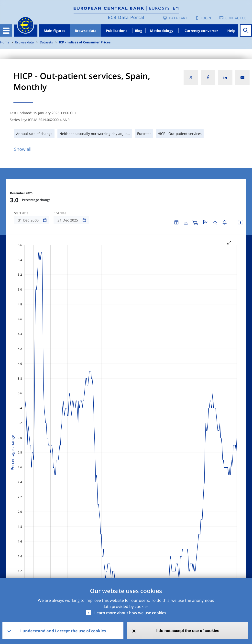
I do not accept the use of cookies (188, 631)
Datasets (46, 42)
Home (5, 42)
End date (60, 213)
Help (231, 31)
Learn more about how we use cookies (130, 613)
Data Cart (178, 18)
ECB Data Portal (126, 17)
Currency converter (201, 31)
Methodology (162, 31)
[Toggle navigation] (6, 30)
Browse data (86, 31)
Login (206, 18)
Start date (21, 213)
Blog (139, 31)
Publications (117, 31)
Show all (23, 149)
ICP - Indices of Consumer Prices (85, 42)
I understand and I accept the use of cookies (63, 631)
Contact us (236, 18)
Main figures (55, 31)
